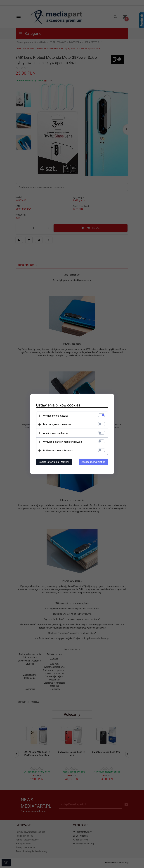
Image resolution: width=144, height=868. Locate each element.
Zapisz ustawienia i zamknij (54, 462)
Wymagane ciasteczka (56, 416)
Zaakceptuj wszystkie (93, 462)
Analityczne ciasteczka (56, 433)
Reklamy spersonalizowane (58, 451)
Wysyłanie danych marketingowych (63, 442)
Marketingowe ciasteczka (57, 424)
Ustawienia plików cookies (58, 405)
